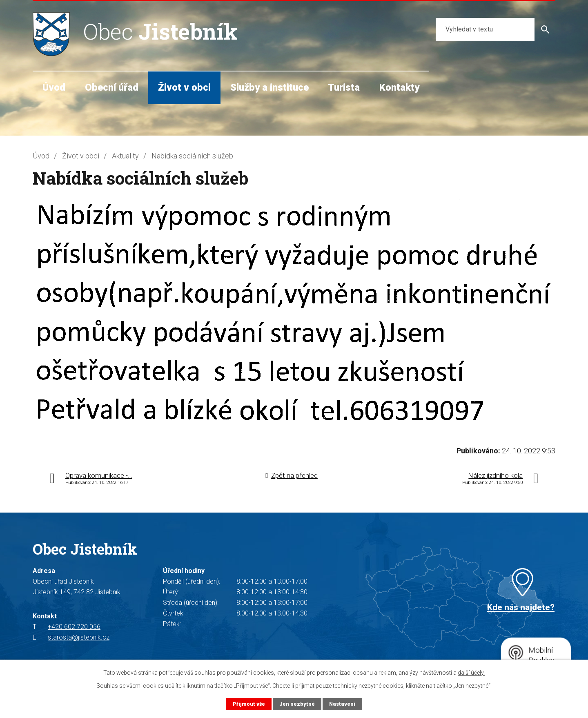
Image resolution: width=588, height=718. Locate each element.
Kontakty (399, 87)
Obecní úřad (112, 87)
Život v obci (184, 87)
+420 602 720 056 (74, 627)
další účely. (471, 673)
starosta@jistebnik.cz (79, 637)
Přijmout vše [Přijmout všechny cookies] (249, 704)
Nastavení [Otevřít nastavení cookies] (342, 704)
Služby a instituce (269, 87)
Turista (344, 87)
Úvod (54, 87)
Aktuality (125, 156)
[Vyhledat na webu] (485, 29)
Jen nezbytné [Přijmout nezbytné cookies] (297, 704)
